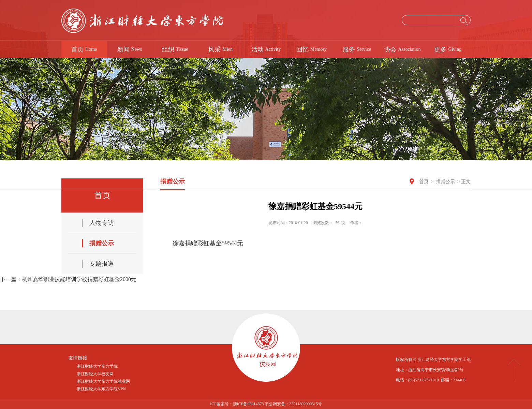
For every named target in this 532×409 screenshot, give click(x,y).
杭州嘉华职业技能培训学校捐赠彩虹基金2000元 (79, 279)
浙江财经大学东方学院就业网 (103, 381)
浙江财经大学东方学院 (97, 366)
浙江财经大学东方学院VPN (101, 389)
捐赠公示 (445, 182)
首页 (424, 182)
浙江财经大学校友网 (95, 374)
